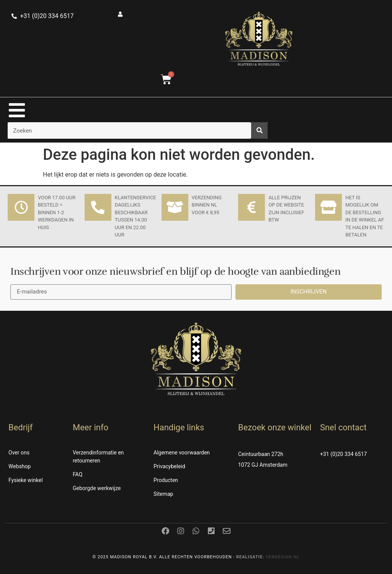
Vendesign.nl (283, 557)
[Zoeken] (259, 130)
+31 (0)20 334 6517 (343, 454)
